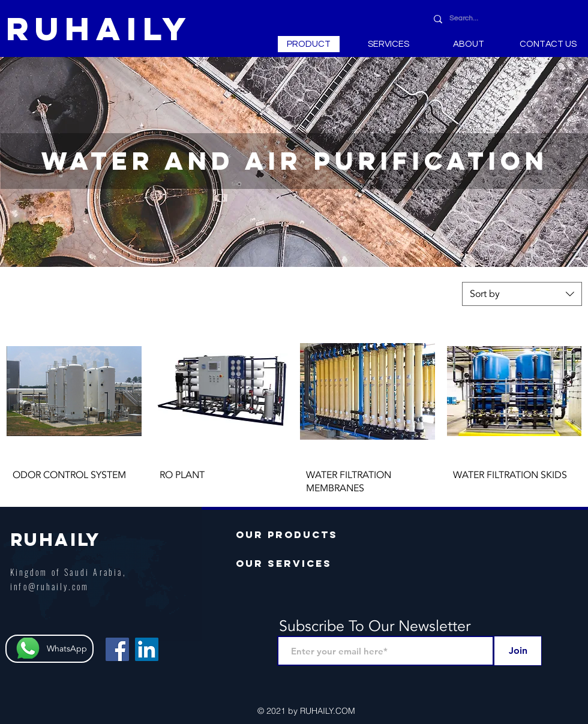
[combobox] (522, 294)
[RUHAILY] (99, 28)
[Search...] (506, 19)
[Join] (518, 651)
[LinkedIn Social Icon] (147, 649)
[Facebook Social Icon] (117, 649)
